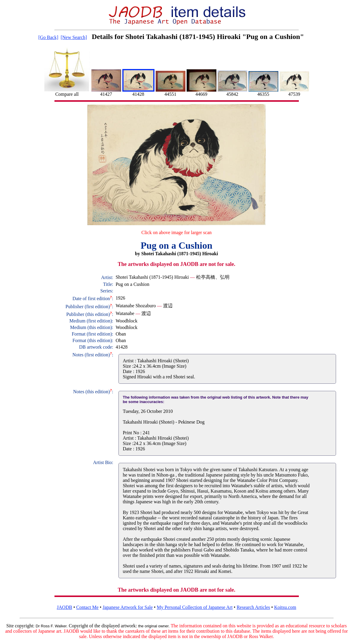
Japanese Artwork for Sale (128, 607)
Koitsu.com (285, 607)
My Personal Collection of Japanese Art (195, 607)
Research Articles (253, 607)
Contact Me (87, 607)
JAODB (65, 607)
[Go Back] (48, 37)
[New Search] (74, 37)
